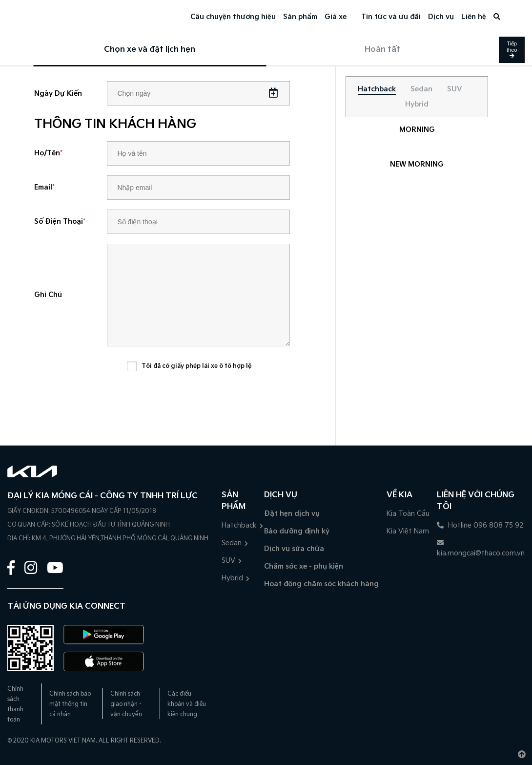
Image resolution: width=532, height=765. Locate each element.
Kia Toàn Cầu (408, 514)
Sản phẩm (300, 17)
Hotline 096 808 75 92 (480, 525)
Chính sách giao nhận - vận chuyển (126, 704)
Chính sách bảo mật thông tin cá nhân (70, 704)
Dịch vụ (441, 17)
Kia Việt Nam (408, 531)
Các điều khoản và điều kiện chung (187, 704)
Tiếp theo (512, 49)
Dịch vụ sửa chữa (294, 549)
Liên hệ (474, 17)
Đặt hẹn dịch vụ (292, 514)
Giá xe (336, 17)
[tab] (377, 89)
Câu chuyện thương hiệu (233, 17)
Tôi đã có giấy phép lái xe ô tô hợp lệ (197, 366)
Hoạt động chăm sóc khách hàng (321, 584)
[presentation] (201, 402)
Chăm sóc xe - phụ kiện (304, 566)
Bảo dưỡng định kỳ (297, 531)
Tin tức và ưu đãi (391, 17)
